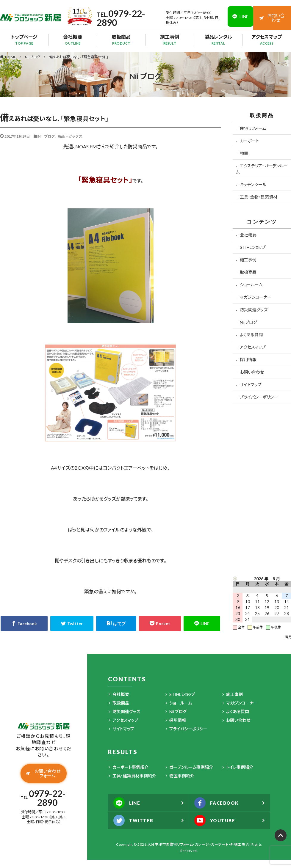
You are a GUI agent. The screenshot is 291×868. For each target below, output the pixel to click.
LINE (128, 803)
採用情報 (248, 360)
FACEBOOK (218, 803)
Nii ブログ (33, 57)
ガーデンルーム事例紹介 (191, 767)
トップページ (24, 40)
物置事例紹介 (182, 776)
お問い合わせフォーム (43, 774)
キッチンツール (253, 184)
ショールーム (251, 285)
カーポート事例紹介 (130, 767)
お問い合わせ (272, 18)
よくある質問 (251, 335)
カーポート (249, 141)
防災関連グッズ (254, 310)
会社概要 (73, 40)
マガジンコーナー (256, 297)
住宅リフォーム (253, 128)
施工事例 (170, 40)
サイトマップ (251, 385)
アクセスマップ (267, 40)
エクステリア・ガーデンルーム (262, 169)
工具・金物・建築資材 (259, 197)
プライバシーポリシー (259, 397)
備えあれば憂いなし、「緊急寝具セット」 (79, 57)
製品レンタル (218, 40)
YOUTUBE (216, 820)
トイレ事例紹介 (240, 767)
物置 (244, 153)
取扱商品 (121, 40)
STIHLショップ (253, 247)
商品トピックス (70, 136)
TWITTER (135, 820)
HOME (11, 57)
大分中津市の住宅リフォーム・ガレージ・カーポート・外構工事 (196, 844)
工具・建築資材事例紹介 (134, 776)
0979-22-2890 (120, 18)
